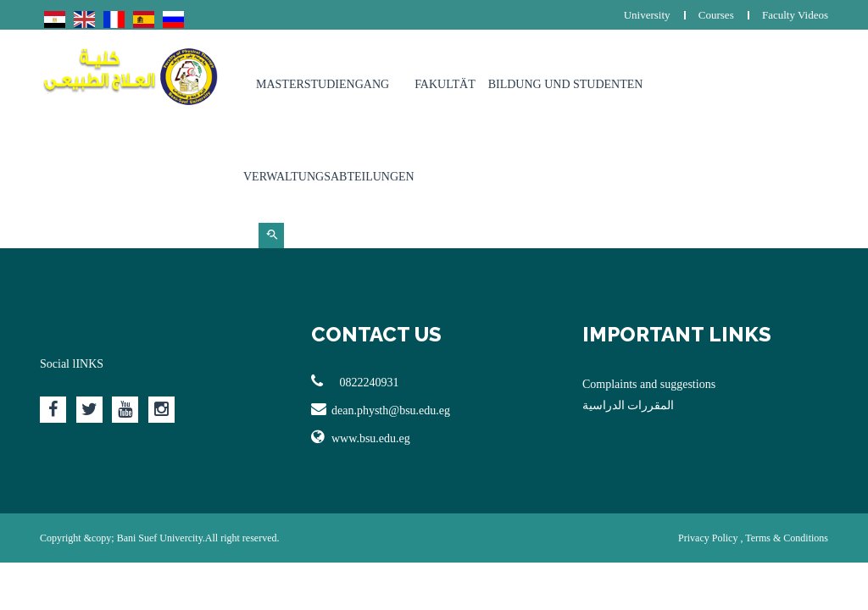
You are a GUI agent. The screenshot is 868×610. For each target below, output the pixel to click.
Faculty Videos (795, 15)
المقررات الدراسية (629, 405)
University (647, 15)
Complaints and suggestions (649, 384)
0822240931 (355, 381)
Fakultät (445, 84)
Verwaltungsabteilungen (329, 177)
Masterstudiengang (323, 84)
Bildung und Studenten (566, 84)
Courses (716, 15)
